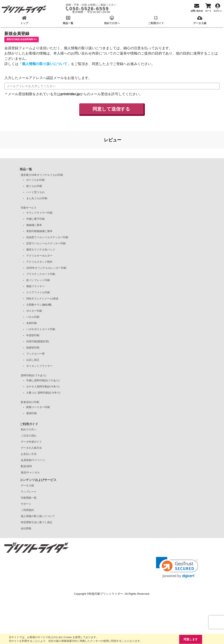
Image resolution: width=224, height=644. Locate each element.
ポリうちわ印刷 (35, 180)
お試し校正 (33, 360)
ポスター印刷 (34, 311)
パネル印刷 (33, 317)
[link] (177, 567)
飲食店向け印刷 (30, 402)
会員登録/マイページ (33, 460)
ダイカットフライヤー (39, 366)
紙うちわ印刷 (34, 186)
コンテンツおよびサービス (38, 480)
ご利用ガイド (29, 424)
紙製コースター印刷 (38, 407)
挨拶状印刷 (33, 348)
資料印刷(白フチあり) (33, 375)
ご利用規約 (27, 510)
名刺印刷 (31, 323)
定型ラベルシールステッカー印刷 (46, 243)
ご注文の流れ (29, 436)
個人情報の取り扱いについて (45, 64)
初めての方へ (29, 429)
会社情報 (26, 528)
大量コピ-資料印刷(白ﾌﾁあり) (43, 393)
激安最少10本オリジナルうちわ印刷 (42, 175)
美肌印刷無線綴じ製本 (39, 231)
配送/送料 (26, 466)
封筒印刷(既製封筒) (38, 341)
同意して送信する (111, 109)
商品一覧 (26, 169)
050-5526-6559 (89, 9)
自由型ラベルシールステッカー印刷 (47, 237)
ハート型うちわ (35, 192)
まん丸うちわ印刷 (37, 198)
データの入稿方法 (31, 448)
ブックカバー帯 (35, 354)
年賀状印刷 (33, 335)
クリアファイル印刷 (38, 292)
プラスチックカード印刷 (41, 274)
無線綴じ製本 (34, 225)
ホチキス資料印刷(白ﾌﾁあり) (43, 387)
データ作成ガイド (31, 442)
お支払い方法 (29, 454)
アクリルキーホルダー (39, 256)
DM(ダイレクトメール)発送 (42, 299)
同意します (191, 639)
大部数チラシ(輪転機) (39, 305)
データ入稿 (27, 486)
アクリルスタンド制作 (39, 262)
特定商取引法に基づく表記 (37, 522)
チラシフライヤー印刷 (39, 213)
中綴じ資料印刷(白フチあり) (43, 380)
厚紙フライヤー (35, 286)
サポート (26, 504)
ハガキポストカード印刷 (41, 329)
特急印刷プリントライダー (106, 594)
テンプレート (29, 492)
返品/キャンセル (30, 472)
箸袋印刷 (31, 413)
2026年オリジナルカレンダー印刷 (46, 268)
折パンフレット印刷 (38, 280)
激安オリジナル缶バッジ (41, 250)
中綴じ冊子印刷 (35, 219)
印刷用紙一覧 (29, 498)
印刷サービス (29, 208)
